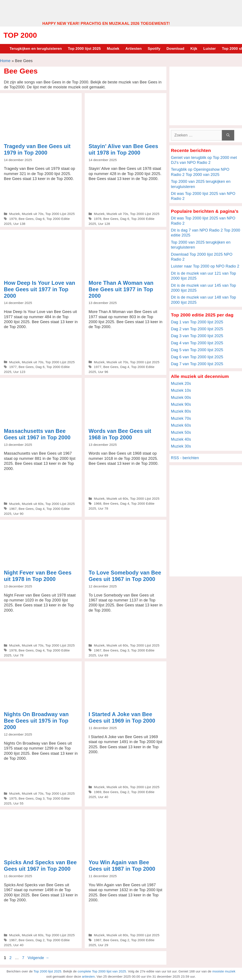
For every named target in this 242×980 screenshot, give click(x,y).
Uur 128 (104, 224)
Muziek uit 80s (117, 935)
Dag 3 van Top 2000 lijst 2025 (197, 336)
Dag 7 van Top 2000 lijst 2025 (197, 364)
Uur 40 (103, 797)
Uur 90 (18, 514)
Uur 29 (103, 945)
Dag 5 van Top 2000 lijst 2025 (197, 350)
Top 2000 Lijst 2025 (60, 214)
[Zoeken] (228, 135)
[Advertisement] (121, 10)
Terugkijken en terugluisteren (36, 49)
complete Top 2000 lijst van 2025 (102, 971)
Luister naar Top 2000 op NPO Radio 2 (205, 266)
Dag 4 (125, 367)
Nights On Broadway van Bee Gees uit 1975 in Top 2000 (36, 721)
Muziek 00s (181, 398)
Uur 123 (19, 372)
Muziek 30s (181, 446)
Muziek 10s (181, 390)
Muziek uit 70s (33, 214)
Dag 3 (125, 650)
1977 (13, 367)
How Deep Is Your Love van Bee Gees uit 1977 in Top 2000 (40, 289)
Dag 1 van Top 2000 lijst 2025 (197, 322)
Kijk (194, 49)
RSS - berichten (185, 458)
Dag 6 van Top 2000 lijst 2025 (197, 357)
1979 (13, 219)
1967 (13, 509)
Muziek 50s (181, 432)
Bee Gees (26, 219)
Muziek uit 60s (33, 504)
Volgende (38, 958)
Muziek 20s (181, 384)
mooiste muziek (224, 971)
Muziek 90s (181, 404)
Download (175, 49)
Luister (210, 49)
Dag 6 (40, 219)
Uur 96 (103, 372)
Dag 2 (125, 792)
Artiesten (133, 49)
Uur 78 (103, 508)
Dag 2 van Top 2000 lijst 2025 (197, 329)
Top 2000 (20, 35)
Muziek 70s (181, 418)
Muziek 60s (181, 425)
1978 (98, 219)
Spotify (154, 49)
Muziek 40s (181, 439)
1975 (13, 798)
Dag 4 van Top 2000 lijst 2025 (197, 343)
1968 (98, 503)
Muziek (113, 49)
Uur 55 (18, 803)
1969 (98, 792)
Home (5, 61)
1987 (98, 940)
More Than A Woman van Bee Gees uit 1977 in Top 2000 (121, 289)
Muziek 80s (181, 411)
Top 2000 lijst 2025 (84, 49)
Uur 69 (103, 655)
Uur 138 (19, 224)
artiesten (88, 976)
